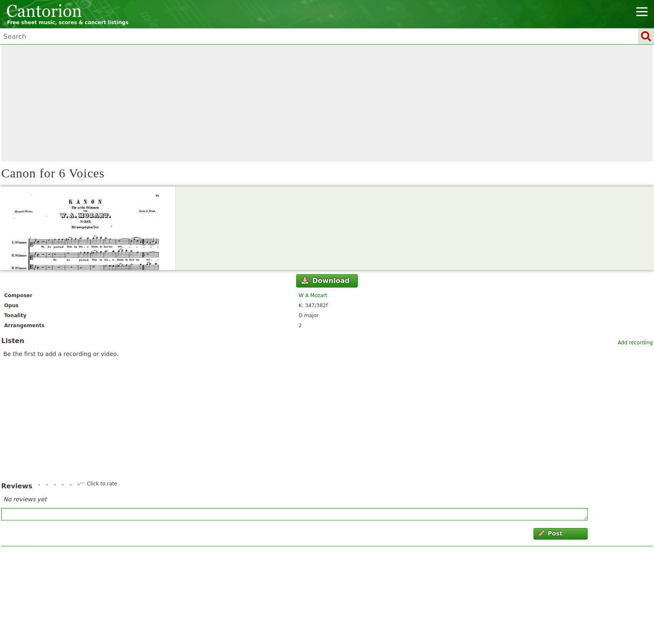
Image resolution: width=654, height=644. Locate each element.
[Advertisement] (327, 103)
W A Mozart (313, 295)
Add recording (635, 343)
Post (550, 533)
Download (326, 281)
